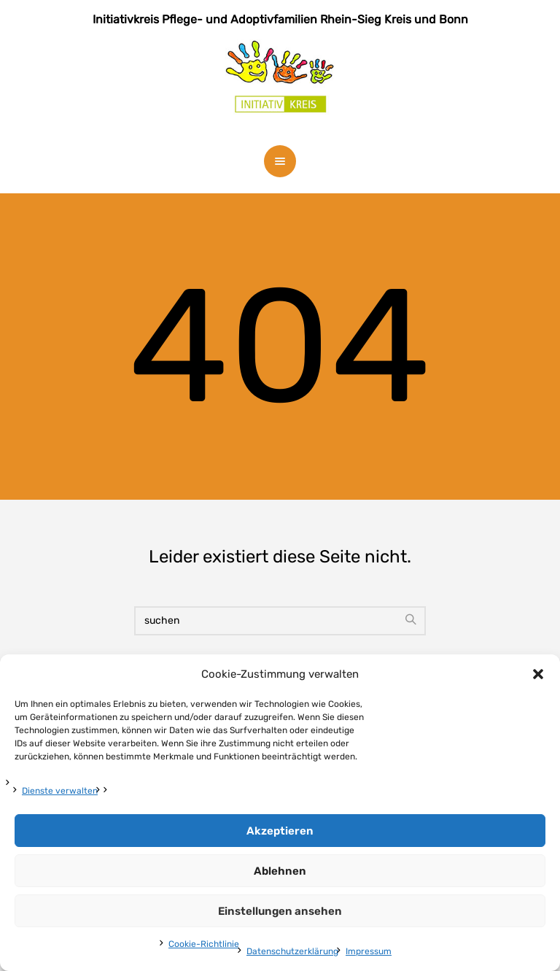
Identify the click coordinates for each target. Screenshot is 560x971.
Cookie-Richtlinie (204, 944)
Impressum (369, 951)
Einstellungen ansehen (280, 911)
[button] (538, 674)
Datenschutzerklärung (292, 951)
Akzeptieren (280, 831)
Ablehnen (280, 871)
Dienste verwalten (60, 791)
